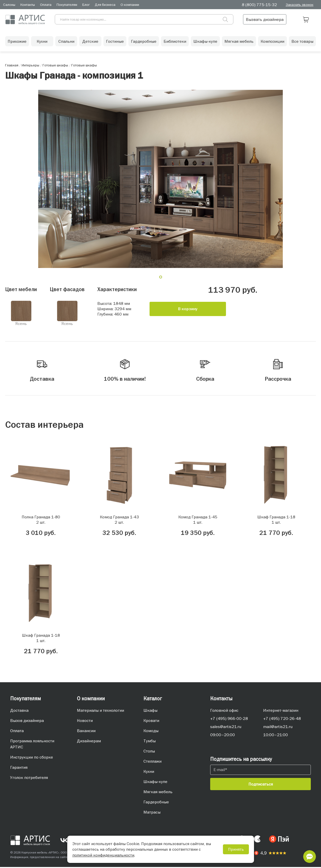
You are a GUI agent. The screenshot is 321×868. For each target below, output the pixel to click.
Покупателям (67, 5)
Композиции (272, 42)
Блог (86, 5)
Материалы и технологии (101, 711)
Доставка (19, 711)
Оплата (46, 5)
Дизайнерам (89, 742)
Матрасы (152, 813)
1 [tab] (163, 279)
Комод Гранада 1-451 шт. (198, 521)
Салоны (9, 5)
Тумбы (150, 742)
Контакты (28, 5)
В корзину (188, 309)
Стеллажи (152, 762)
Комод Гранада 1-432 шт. (119, 521)
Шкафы (150, 711)
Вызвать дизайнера (278, 19)
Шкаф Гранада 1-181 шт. (276, 521)
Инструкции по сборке (32, 758)
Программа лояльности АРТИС (32, 745)
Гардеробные (144, 42)
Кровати (151, 721)
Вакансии (86, 732)
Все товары (302, 42)
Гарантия (19, 768)
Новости (85, 721)
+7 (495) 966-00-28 (229, 719)
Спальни (66, 42)
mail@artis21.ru (278, 728)
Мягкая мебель (239, 42)
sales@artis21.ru (226, 728)
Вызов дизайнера (27, 721)
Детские (90, 42)
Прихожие (17, 42)
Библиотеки (175, 42)
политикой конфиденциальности (103, 855)
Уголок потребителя (29, 778)
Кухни (42, 42)
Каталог (153, 699)
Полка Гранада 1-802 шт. (41, 521)
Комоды (151, 732)
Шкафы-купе (205, 42)
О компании (130, 5)
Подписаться (261, 785)
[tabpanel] (160, 179)
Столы (149, 752)
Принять (236, 849)
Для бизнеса (105, 5)
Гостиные (115, 42)
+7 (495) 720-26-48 (282, 719)
